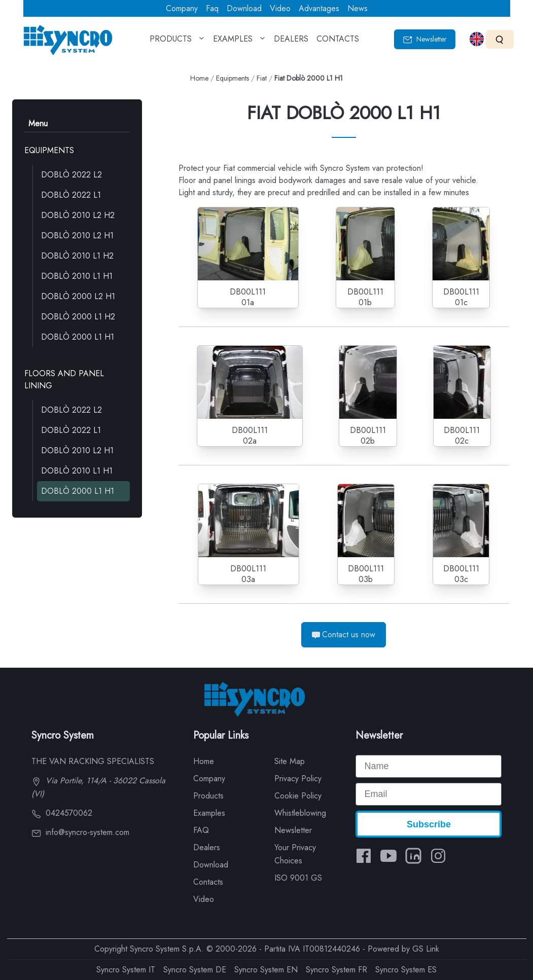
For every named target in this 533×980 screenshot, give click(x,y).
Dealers (207, 847)
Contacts (208, 882)
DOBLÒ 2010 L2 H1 (77, 235)
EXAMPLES (239, 42)
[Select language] (477, 39)
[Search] (500, 39)
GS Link (426, 949)
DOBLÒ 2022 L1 (71, 195)
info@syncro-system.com (80, 832)
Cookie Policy (298, 796)
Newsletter (425, 39)
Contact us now (344, 634)
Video (280, 8)
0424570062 (62, 813)
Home (199, 78)
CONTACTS (338, 42)
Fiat (262, 78)
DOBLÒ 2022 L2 (72, 175)
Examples (209, 813)
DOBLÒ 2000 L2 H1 (78, 296)
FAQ (201, 830)
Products (208, 796)
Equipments (233, 78)
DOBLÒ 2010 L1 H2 (77, 256)
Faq (212, 8)
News (358, 8)
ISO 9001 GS (298, 878)
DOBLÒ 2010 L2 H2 (78, 215)
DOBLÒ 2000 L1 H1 (78, 337)
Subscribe (429, 824)
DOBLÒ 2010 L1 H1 (77, 276)
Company (182, 8)
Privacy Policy (298, 778)
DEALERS (291, 42)
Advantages (319, 8)
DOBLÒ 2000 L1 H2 (78, 317)
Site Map (290, 761)
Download (244, 8)
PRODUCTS (177, 42)
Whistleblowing (300, 813)
